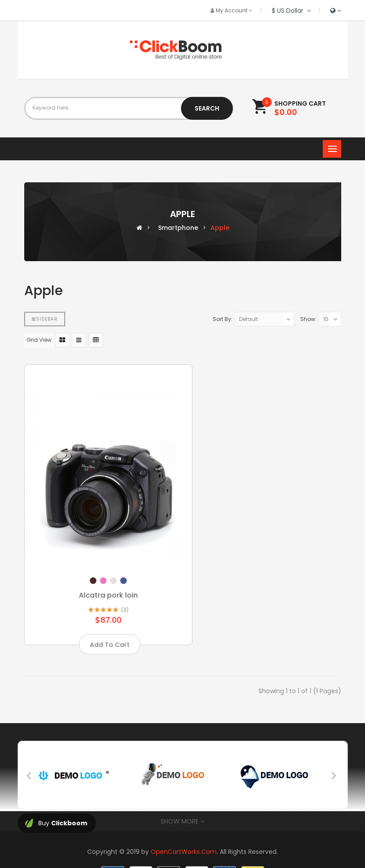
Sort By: (223, 319)
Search (207, 108)
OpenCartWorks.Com (184, 830)
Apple (220, 228)
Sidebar (45, 319)
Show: (308, 319)
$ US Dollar (291, 11)
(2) (116, 588)
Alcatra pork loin (100, 573)
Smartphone (178, 228)
